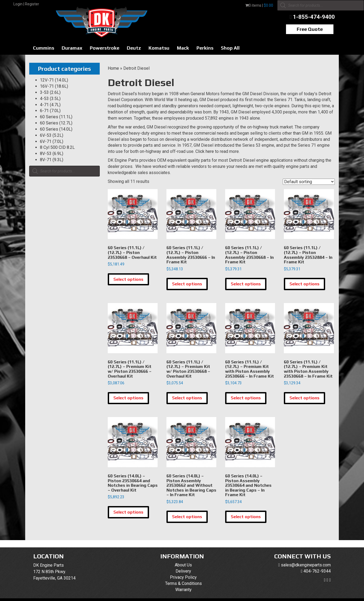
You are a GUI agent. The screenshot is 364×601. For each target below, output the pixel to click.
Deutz (134, 48)
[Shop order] (309, 182)
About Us (183, 565)
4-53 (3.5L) (50, 99)
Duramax (72, 48)
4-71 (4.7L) (50, 105)
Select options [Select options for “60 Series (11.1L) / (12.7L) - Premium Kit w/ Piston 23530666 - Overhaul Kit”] (128, 398)
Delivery (183, 571)
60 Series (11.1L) (56, 117)
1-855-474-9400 (314, 17)
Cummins (44, 48)
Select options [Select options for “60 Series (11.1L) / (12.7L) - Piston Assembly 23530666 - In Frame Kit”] (187, 284)
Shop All (230, 48)
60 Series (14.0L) (56, 129)
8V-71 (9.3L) (52, 160)
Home (113, 68)
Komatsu (159, 48)
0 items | (259, 5)
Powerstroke (105, 48)
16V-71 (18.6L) (54, 86)
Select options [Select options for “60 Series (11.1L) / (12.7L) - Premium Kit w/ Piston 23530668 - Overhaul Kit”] (187, 398)
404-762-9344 (317, 571)
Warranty (183, 590)
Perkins (205, 48)
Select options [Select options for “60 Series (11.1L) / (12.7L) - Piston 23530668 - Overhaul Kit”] (128, 279)
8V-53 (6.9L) (52, 154)
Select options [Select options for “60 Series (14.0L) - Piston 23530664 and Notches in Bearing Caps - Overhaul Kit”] (128, 512)
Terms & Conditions (183, 583)
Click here (205, 151)
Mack (183, 48)
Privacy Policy (183, 577)
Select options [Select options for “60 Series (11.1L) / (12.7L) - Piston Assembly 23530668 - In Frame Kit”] (246, 284)
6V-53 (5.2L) (52, 135)
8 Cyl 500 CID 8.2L (57, 147)
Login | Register (26, 4)
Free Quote (310, 29)
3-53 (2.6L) (50, 92)
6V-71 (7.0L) (52, 141)
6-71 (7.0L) (50, 111)
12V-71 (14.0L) (54, 80)
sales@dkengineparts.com (306, 565)
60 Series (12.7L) (56, 123)
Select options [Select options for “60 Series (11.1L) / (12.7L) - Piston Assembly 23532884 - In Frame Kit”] (304, 284)
